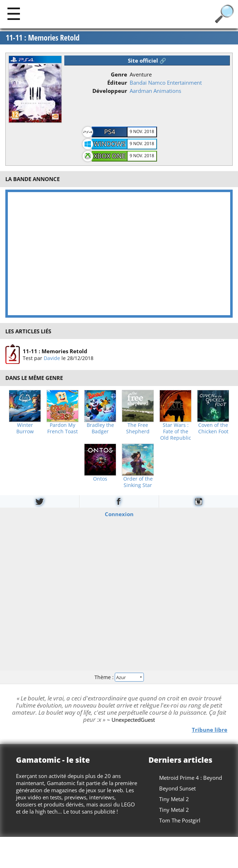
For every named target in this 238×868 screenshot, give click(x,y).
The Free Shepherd (138, 428)
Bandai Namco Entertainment (166, 83)
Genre (119, 74)
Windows (110, 144)
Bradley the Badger (100, 428)
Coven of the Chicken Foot (213, 428)
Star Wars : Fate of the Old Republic (176, 432)
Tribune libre (210, 730)
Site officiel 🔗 (147, 60)
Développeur (110, 91)
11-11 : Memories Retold (43, 38)
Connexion (119, 514)
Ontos (100, 479)
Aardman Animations (155, 91)
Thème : (119, 677)
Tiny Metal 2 (174, 799)
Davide (52, 358)
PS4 (110, 132)
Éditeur (117, 83)
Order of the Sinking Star (138, 482)
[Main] (14, 13)
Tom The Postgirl (180, 820)
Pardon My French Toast (63, 428)
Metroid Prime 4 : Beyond (191, 778)
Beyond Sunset (177, 788)
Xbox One (110, 156)
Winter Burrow (25, 428)
